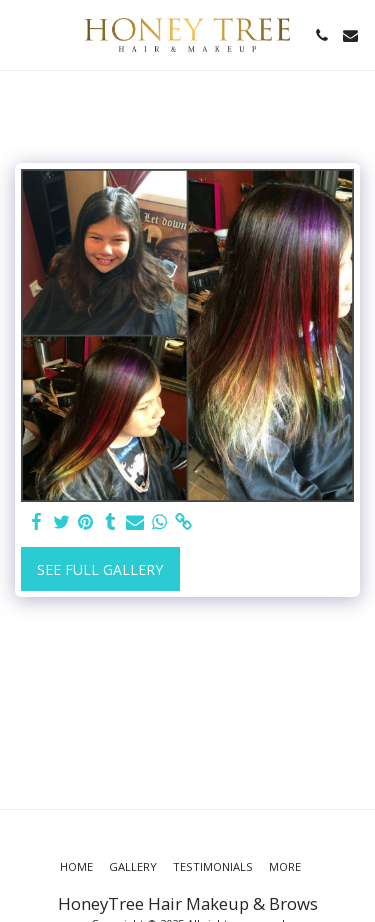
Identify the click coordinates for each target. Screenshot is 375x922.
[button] (22, 34)
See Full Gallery (100, 569)
